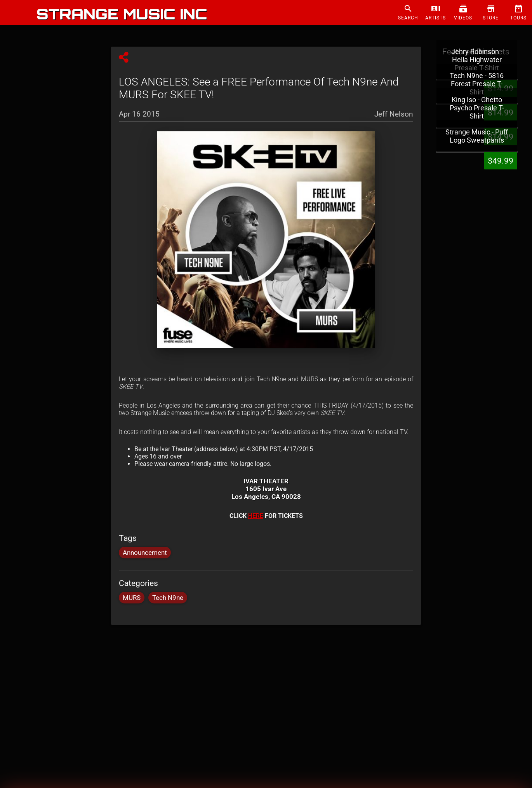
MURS (132, 598)
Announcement (145, 553)
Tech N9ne (168, 598)
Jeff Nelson (394, 113)
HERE (256, 516)
